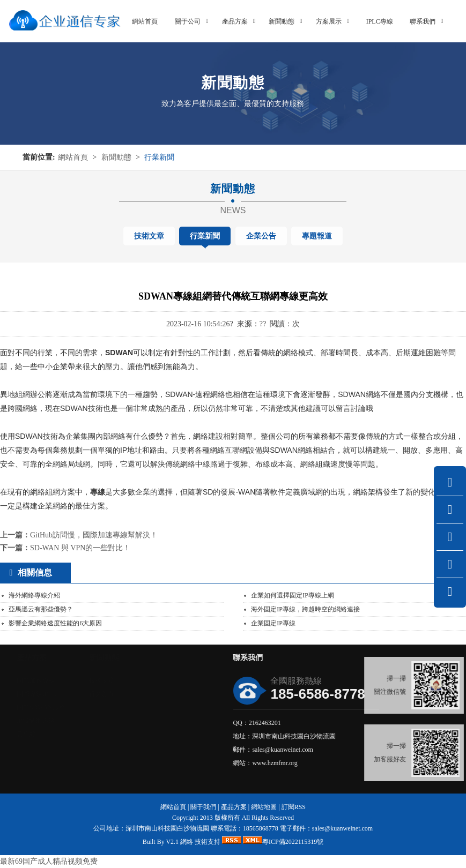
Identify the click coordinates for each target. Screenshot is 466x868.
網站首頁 (73, 157)
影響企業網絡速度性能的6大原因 (55, 623)
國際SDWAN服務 (73, 707)
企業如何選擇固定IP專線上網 (293, 595)
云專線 (58, 734)
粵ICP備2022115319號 (293, 842)
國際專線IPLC (68, 694)
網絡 (187, 842)
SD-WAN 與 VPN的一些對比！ (80, 548)
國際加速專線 (68, 680)
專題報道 (317, 236)
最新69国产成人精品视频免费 (49, 861)
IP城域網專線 (67, 721)
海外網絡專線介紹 (34, 595)
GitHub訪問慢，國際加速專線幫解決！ (94, 535)
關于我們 (203, 807)
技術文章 (149, 236)
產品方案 (234, 807)
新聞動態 (116, 157)
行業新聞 (159, 157)
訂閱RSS (294, 807)
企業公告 (261, 236)
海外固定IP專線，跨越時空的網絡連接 (305, 609)
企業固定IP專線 (273, 623)
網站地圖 (264, 807)
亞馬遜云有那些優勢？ (41, 609)
